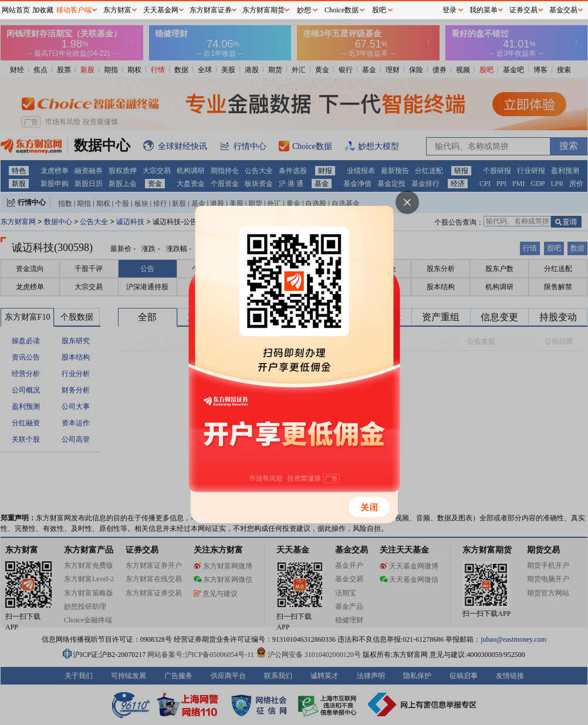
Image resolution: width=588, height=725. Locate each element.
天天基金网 (161, 10)
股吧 (379, 10)
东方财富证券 (211, 10)
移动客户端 (74, 10)
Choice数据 (342, 10)
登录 (450, 10)
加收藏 (43, 10)
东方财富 (117, 10)
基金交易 (563, 10)
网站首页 (16, 10)
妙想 (304, 10)
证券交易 (523, 10)
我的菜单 (484, 10)
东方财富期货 (263, 10)
